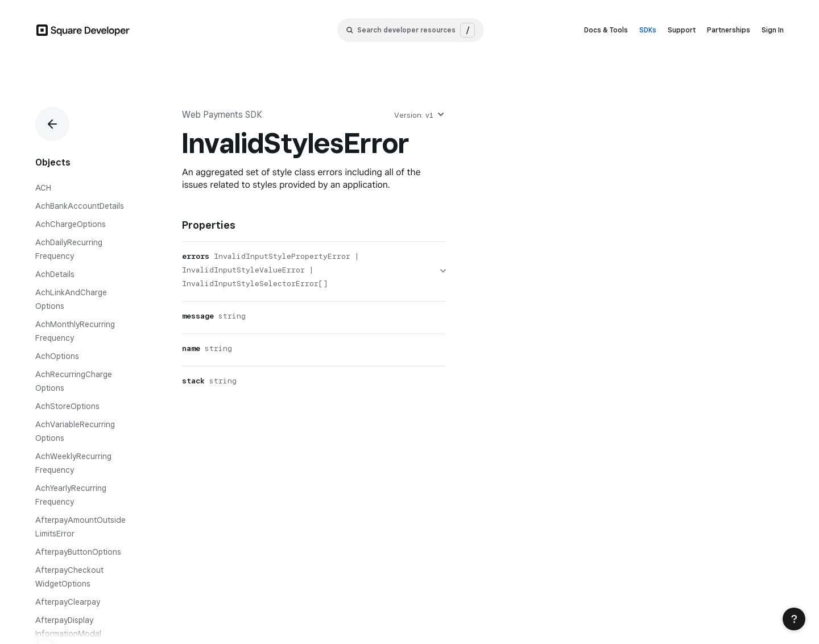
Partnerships (729, 30)
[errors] (314, 271)
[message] (314, 317)
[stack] (314, 382)
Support (682, 30)
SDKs (648, 30)
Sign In (773, 30)
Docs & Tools (606, 30)
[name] (314, 350)
